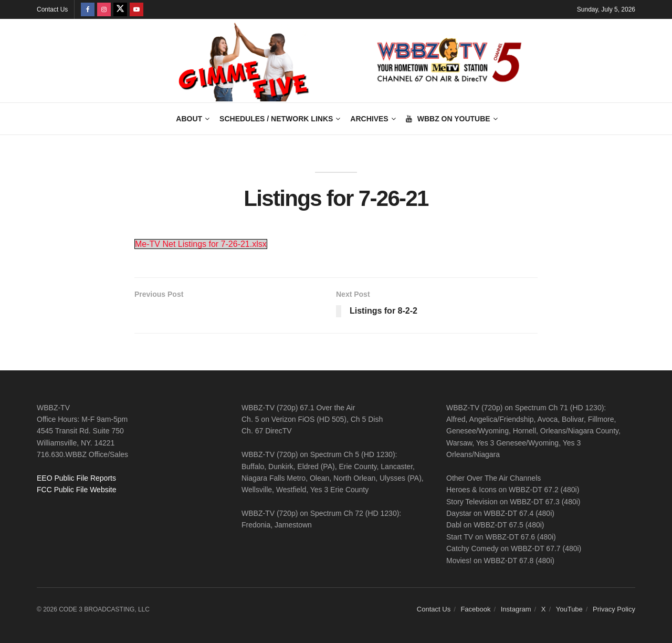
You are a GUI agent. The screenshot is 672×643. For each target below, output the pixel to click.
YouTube (569, 609)
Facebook (475, 609)
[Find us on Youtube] (136, 9)
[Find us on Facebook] (88, 9)
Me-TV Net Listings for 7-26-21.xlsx (201, 244)
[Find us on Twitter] (120, 9)
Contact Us (52, 9)
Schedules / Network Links (276, 119)
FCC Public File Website (76, 490)
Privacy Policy (614, 609)
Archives (369, 119)
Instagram (516, 609)
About (189, 119)
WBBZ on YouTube (448, 119)
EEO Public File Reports (76, 478)
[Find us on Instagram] (104, 9)
